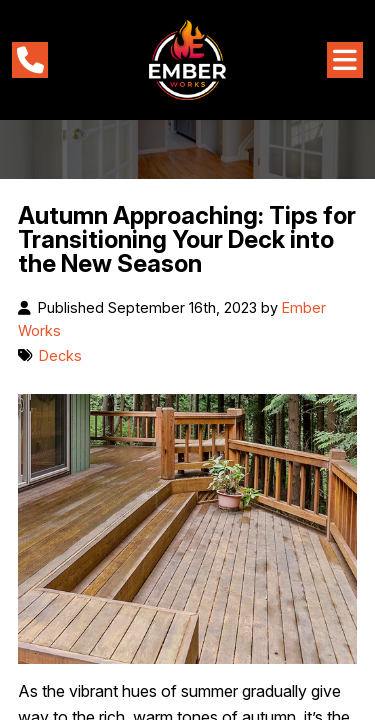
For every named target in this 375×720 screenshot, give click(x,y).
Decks (60, 355)
